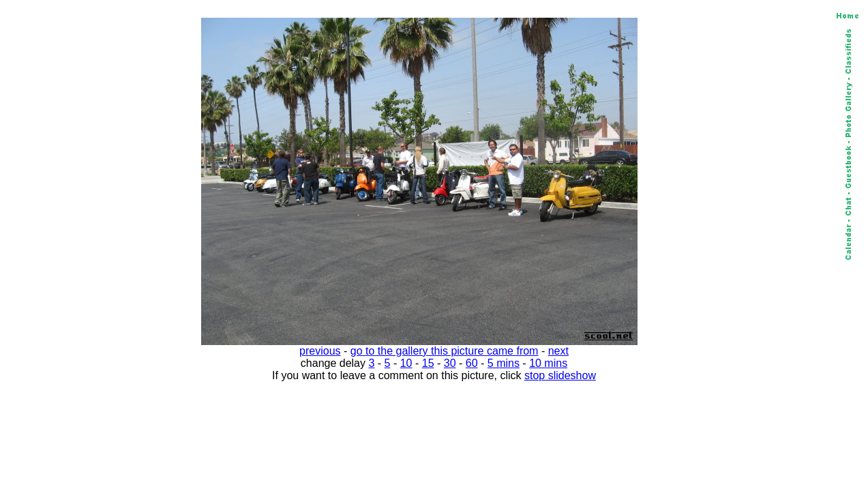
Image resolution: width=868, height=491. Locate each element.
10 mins (548, 363)
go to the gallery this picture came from (445, 351)
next (558, 351)
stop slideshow (560, 375)
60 (472, 363)
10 (406, 363)
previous (320, 351)
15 (428, 363)
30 (450, 363)
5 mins (504, 363)
